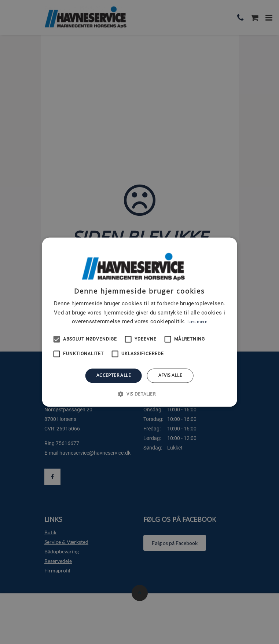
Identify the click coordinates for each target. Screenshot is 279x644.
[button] (139, 394)
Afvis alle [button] (170, 376)
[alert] (139, 322)
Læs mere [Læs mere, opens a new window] (197, 322)
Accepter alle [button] (114, 376)
